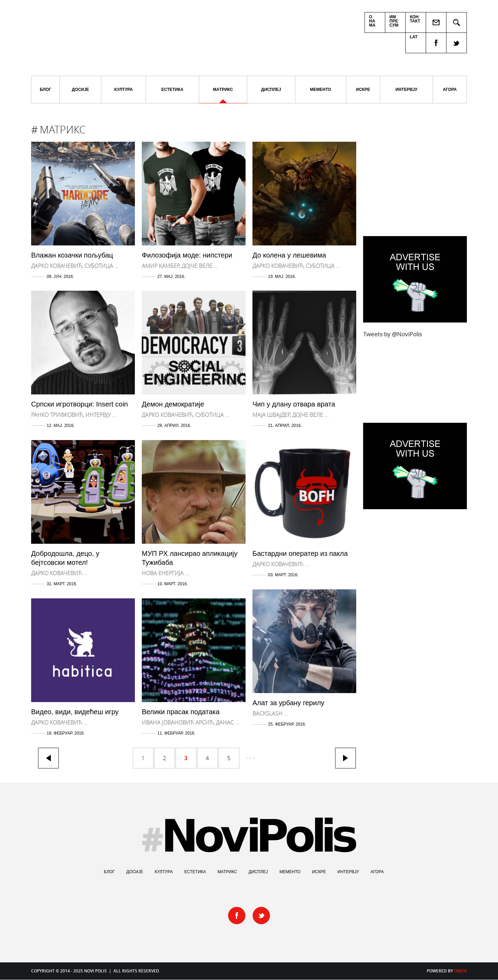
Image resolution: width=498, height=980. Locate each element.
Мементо (320, 90)
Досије (81, 90)
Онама (372, 21)
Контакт (415, 19)
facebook (436, 43)
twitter (457, 43)
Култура (124, 90)
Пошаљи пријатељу (436, 22)
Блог (45, 90)
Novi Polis (138, 35)
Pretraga (457, 22)
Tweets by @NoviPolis (393, 334)
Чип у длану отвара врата (294, 404)
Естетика (173, 90)
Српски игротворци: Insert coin (80, 404)
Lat (414, 37)
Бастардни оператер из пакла (300, 553)
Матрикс (223, 95)
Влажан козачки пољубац (72, 255)
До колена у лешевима (289, 255)
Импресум (394, 21)
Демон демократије (173, 404)
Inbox (460, 971)
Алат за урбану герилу (288, 703)
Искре (363, 90)
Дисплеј (271, 90)
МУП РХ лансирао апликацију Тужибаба (190, 558)
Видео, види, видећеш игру (75, 712)
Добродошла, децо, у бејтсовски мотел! (65, 558)
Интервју (407, 90)
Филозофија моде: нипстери (187, 255)
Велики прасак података (181, 712)
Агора (450, 90)
